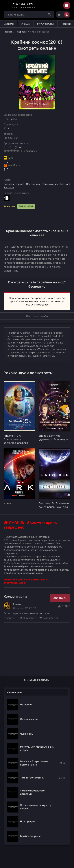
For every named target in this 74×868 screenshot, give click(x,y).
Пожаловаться (49, 618)
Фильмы (26, 24)
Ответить (10, 618)
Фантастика (33, 184)
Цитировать (28, 618)
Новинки (66, 24)
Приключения (50, 184)
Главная (8, 32)
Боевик (64, 184)
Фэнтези (9, 187)
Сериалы (22, 32)
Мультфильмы (45, 24)
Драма (20, 184)
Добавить (60, 598)
